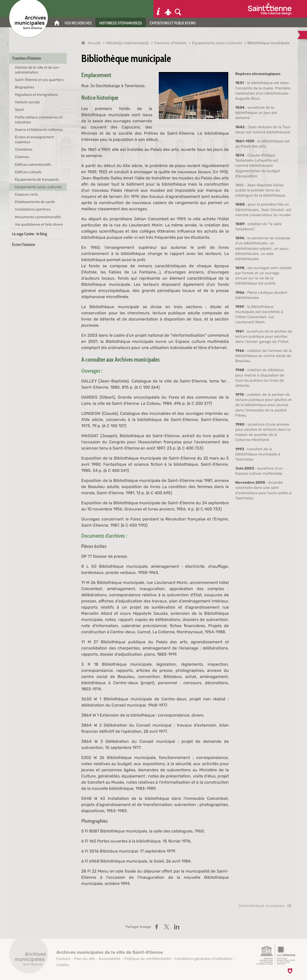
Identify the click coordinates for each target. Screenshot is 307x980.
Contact (63, 959)
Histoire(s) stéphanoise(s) (127, 43)
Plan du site (85, 959)
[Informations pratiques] (158, 9)
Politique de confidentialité (147, 959)
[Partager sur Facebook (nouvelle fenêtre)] (157, 927)
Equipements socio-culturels (217, 43)
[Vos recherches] (78, 22)
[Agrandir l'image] (193, 95)
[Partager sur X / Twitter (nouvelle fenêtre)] (167, 927)
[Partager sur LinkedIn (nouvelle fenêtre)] (177, 927)
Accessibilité (110, 959)
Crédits (62, 965)
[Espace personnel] (168, 9)
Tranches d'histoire (170, 43)
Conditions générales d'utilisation (203, 959)
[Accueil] (57, 22)
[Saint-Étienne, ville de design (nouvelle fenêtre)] (276, 956)
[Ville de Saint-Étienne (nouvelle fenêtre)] (270, 9)
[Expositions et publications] (173, 22)
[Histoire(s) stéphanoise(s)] (121, 22)
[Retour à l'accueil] (29, 957)
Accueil (95, 43)
